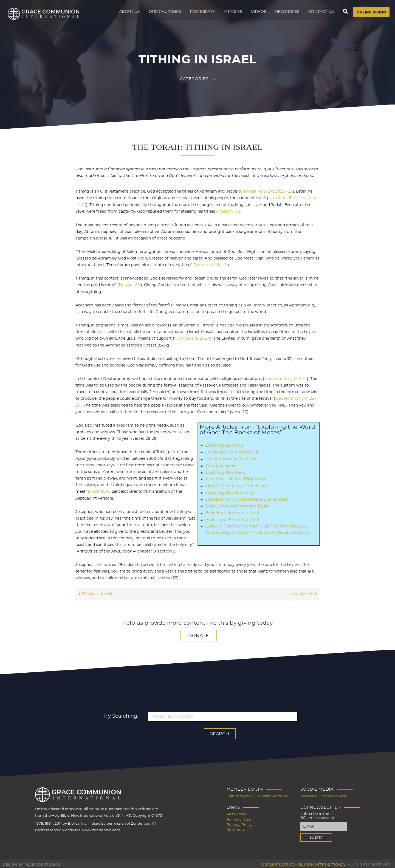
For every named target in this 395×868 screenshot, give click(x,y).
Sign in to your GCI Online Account (257, 794)
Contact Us (318, 15)
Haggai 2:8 (129, 284)
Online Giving (370, 16)
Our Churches (162, 15)
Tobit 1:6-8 (99, 490)
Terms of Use (239, 817)
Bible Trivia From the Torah (231, 517)
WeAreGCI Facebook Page (324, 794)
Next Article (304, 593)
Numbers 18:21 (272, 198)
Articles (230, 15)
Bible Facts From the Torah (231, 510)
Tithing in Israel (220, 464)
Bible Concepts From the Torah (235, 503)
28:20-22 (280, 191)
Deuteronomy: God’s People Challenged (244, 497)
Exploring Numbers (224, 470)
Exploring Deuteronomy (228, 490)
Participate (200, 15)
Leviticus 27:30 (301, 198)
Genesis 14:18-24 (255, 191)
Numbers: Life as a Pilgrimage (234, 477)
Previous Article (95, 593)
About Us (127, 15)
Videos (256, 15)
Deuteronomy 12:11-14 (284, 378)
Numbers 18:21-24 (191, 338)
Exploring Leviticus (223, 444)
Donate (199, 634)
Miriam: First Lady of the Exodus (236, 484)
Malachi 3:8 (207, 211)
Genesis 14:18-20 (210, 264)
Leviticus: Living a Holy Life (231, 451)
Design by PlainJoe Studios (32, 863)
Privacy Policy (240, 822)
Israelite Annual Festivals (229, 457)
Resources (285, 15)
